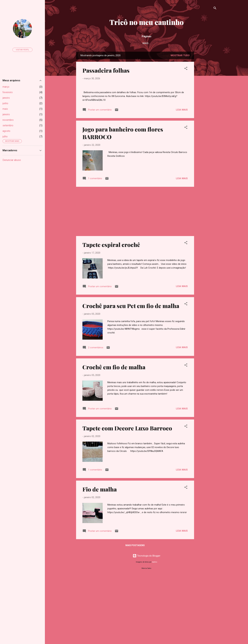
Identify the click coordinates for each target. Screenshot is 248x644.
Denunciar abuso (12, 160)
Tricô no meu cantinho (147, 22)
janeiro (6, 98)
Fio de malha (100, 557)
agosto (6, 131)
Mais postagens (135, 613)
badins (155, 629)
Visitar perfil (22, 50)
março (6, 87)
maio (5, 109)
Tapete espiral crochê (111, 312)
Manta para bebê (197, 43)
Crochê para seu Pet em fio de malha (131, 373)
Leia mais (182, 177)
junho (5, 103)
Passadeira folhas (106, 71)
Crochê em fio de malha (114, 434)
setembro (8, 125)
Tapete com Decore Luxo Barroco (127, 495)
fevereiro (8, 92)
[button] (186, 70)
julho (5, 136)
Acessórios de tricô (133, 43)
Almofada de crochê (166, 43)
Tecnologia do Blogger (147, 623)
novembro (8, 120)
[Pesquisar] (215, 9)
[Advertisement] (207, 100)
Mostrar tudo (180, 56)
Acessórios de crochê (100, 43)
